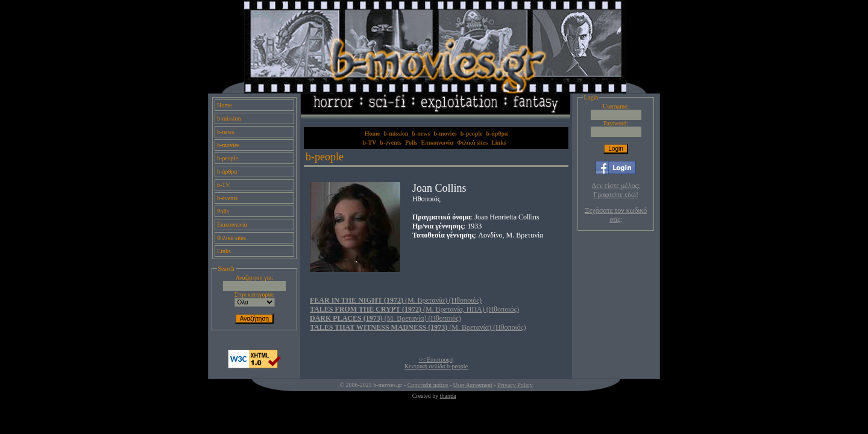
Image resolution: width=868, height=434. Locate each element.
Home (224, 105)
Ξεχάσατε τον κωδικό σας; (616, 215)
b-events (227, 198)
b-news (226, 132)
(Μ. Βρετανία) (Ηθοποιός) (396, 300)
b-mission (229, 118)
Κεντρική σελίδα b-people (436, 366)
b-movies (228, 145)
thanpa (448, 396)
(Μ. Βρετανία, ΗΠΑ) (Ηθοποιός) (414, 309)
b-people (228, 158)
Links (224, 251)
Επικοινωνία (232, 225)
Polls (223, 211)
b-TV (224, 185)
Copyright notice (428, 385)
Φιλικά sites (231, 238)
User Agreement (473, 385)
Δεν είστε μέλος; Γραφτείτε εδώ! (616, 190)
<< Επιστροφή (436, 360)
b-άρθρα (227, 171)
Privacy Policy (515, 385)
